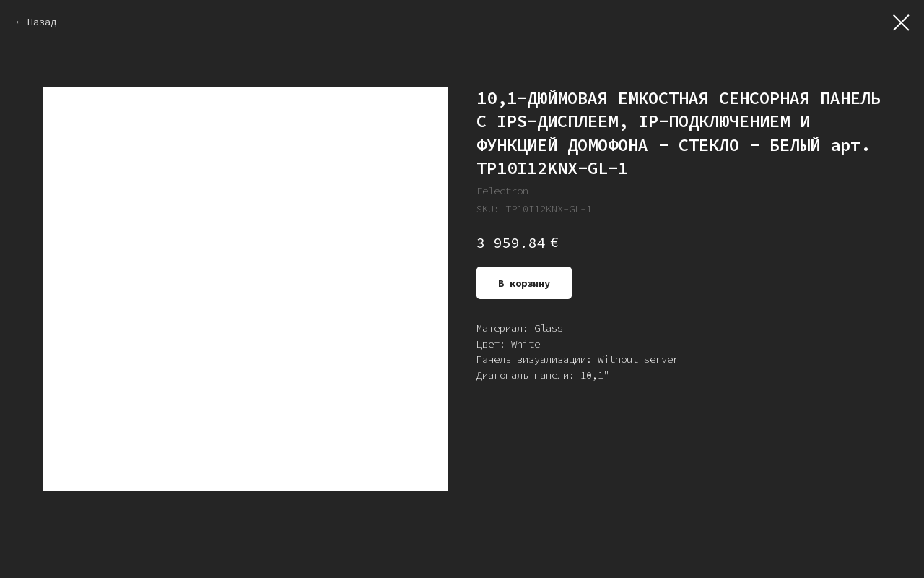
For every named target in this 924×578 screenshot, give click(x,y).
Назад (42, 22)
